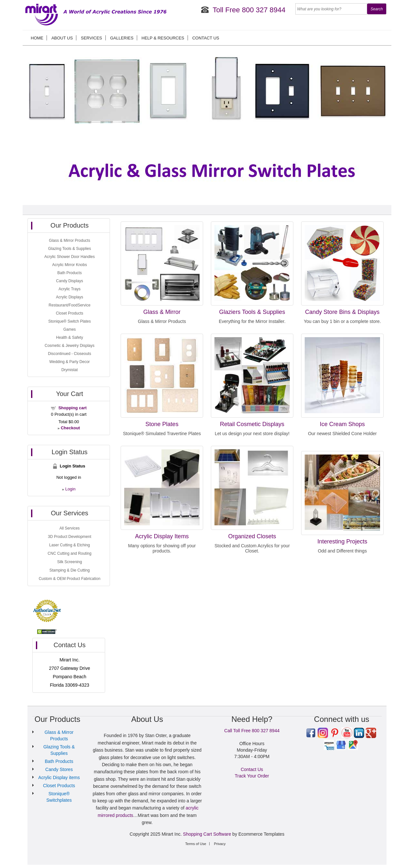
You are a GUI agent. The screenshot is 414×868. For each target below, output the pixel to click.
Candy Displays (69, 281)
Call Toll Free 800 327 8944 (252, 731)
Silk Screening (70, 562)
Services (92, 38)
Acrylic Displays (70, 297)
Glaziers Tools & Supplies (252, 312)
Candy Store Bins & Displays (342, 312)
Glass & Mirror (162, 312)
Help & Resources (163, 38)
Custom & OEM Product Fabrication (70, 579)
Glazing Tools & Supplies (70, 249)
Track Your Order (252, 776)
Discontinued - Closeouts (69, 354)
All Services (70, 528)
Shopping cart (72, 408)
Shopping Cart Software (207, 834)
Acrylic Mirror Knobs (69, 265)
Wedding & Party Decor (69, 362)
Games (70, 329)
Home (37, 38)
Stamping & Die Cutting (70, 570)
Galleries (122, 38)
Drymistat (70, 370)
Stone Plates (162, 424)
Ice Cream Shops (342, 424)
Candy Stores (59, 769)
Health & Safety (69, 338)
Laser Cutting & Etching (70, 545)
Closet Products (70, 313)
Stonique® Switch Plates (70, 321)
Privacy (220, 844)
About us (62, 38)
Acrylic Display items (59, 777)
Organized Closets (252, 536)
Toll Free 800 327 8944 (249, 10)
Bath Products (69, 273)
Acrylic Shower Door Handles (70, 257)
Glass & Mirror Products (69, 241)
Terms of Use (196, 844)
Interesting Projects (342, 541)
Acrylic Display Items (162, 536)
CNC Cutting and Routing (69, 553)
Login (71, 489)
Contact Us (206, 38)
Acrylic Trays (70, 289)
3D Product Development (70, 537)
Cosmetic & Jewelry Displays (70, 346)
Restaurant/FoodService (69, 305)
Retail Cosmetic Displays (252, 424)
